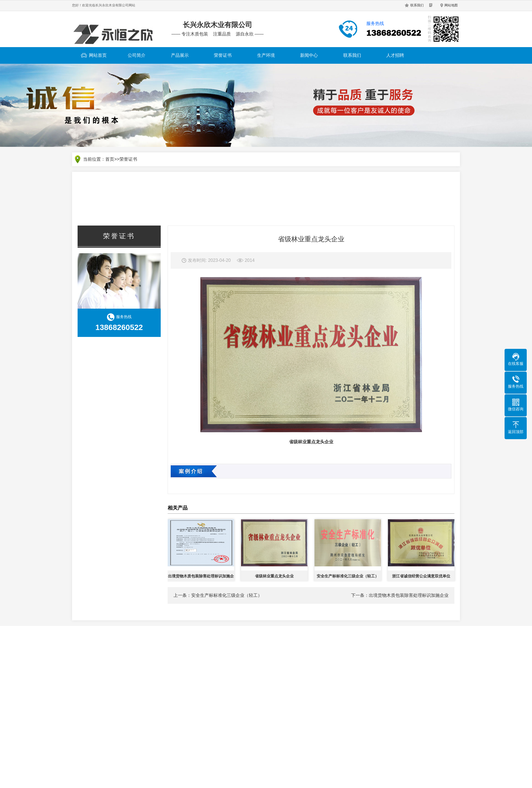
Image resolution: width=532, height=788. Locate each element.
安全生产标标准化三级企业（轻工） (227, 596)
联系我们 (417, 5)
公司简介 (137, 55)
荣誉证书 (223, 55)
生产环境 (266, 55)
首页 (110, 159)
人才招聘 (395, 55)
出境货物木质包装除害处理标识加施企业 (409, 596)
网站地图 (451, 5)
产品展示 (180, 55)
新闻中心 (309, 55)
